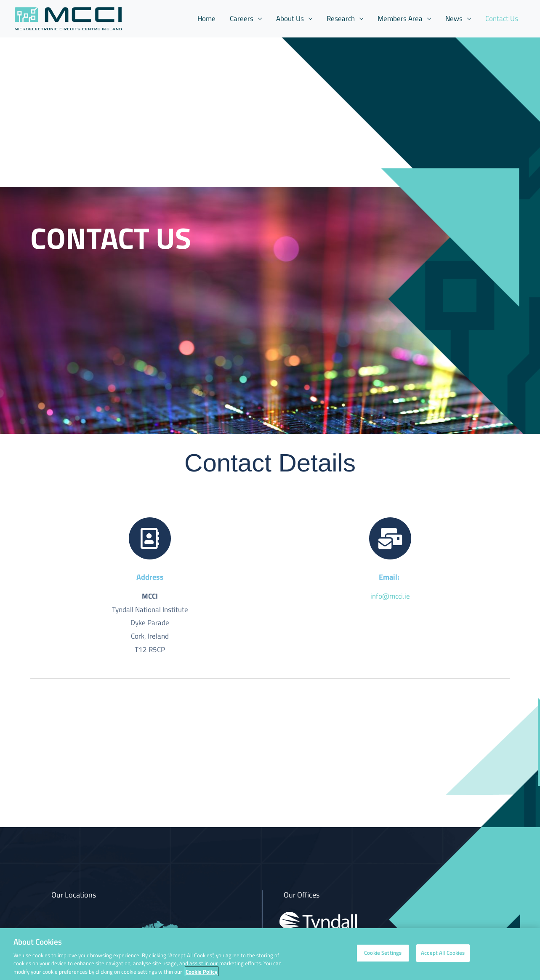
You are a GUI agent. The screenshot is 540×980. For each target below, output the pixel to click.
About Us (290, 19)
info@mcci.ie (390, 596)
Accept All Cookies (443, 957)
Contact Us (502, 19)
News (454, 19)
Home (206, 19)
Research (341, 19)
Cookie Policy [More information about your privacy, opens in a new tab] (202, 976)
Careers (242, 19)
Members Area (400, 19)
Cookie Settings (383, 957)
